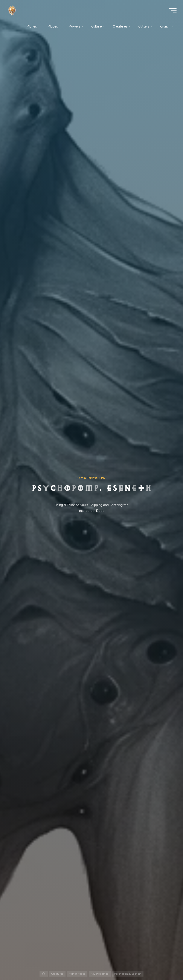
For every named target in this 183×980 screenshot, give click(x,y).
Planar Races (77, 974)
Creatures (57, 974)
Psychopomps (91, 478)
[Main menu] (173, 10)
